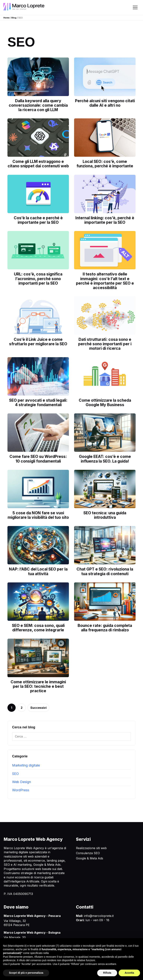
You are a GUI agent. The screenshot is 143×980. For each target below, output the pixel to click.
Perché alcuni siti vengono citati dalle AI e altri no (105, 103)
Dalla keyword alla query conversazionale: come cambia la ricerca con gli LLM (38, 105)
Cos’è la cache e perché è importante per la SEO (38, 220)
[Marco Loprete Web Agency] (24, 7)
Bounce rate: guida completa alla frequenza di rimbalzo (105, 628)
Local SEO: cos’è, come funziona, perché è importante (105, 164)
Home (6, 18)
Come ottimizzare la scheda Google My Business (105, 403)
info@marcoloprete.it (99, 916)
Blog (14, 18)
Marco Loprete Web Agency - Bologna (32, 933)
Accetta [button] (129, 973)
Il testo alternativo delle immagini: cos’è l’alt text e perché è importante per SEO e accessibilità (105, 281)
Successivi (38, 708)
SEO (15, 774)
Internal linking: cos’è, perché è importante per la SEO (105, 220)
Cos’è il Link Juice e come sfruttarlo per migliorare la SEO (38, 342)
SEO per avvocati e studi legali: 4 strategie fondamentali (38, 403)
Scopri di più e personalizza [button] (26, 973)
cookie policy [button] (57, 953)
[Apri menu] (135, 7)
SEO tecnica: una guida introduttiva (105, 515)
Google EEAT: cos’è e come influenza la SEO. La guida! (105, 459)
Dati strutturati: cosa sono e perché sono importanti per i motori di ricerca (105, 344)
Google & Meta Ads (90, 858)
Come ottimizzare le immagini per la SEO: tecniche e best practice (38, 686)
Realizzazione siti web (91, 848)
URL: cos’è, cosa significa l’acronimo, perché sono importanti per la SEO (38, 279)
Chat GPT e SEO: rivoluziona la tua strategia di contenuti (105, 571)
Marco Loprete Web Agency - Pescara (32, 916)
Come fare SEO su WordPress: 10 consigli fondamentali (38, 459)
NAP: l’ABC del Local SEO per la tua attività (38, 571)
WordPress (21, 790)
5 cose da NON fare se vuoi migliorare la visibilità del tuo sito (38, 515)
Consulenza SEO (88, 853)
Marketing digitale (26, 765)
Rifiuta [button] (107, 973)
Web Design (22, 782)
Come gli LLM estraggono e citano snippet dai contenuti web (38, 164)
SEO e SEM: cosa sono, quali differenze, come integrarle (38, 628)
